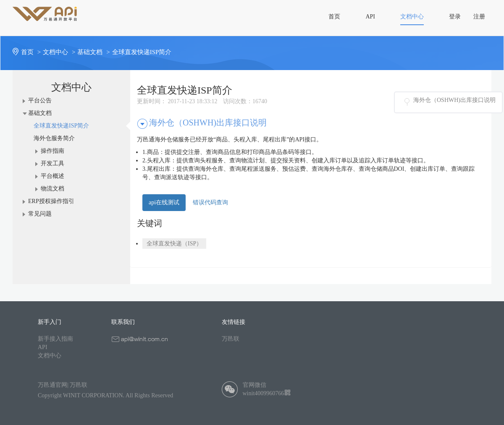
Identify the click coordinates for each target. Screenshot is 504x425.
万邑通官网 (52, 385)
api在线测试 (164, 202)
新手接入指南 (55, 339)
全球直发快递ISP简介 (142, 52)
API (43, 347)
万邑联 (231, 339)
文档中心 (60, 52)
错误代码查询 (210, 202)
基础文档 (94, 52)
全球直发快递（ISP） (174, 244)
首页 (32, 52)
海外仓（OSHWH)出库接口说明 (454, 100)
